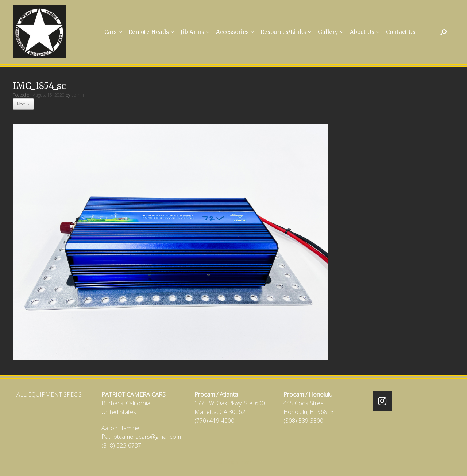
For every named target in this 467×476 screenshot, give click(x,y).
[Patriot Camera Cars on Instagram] (382, 401)
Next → (23, 104)
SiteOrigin (229, 462)
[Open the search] (443, 32)
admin (78, 95)
